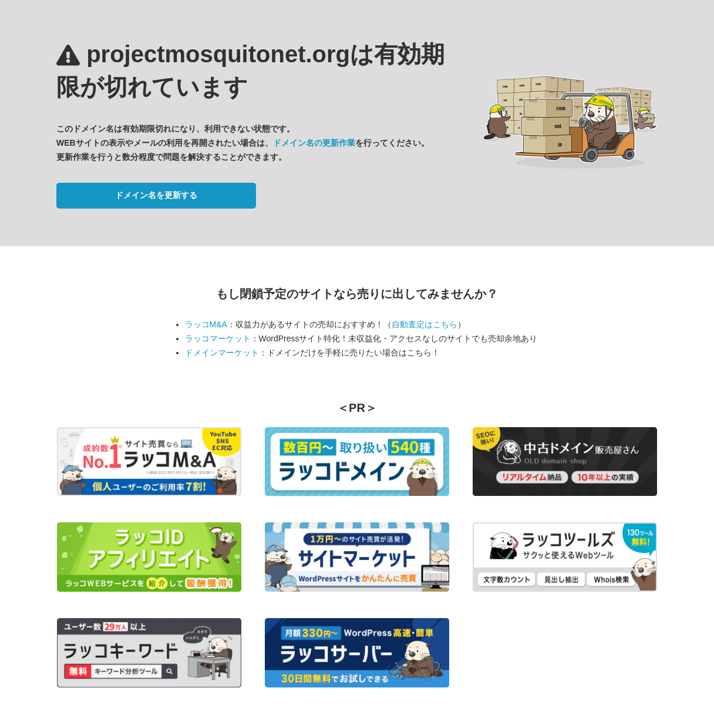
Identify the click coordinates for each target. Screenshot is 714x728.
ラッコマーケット (218, 338)
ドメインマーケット (222, 353)
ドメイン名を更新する (156, 195)
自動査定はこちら (425, 324)
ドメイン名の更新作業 (314, 143)
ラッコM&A (206, 324)
